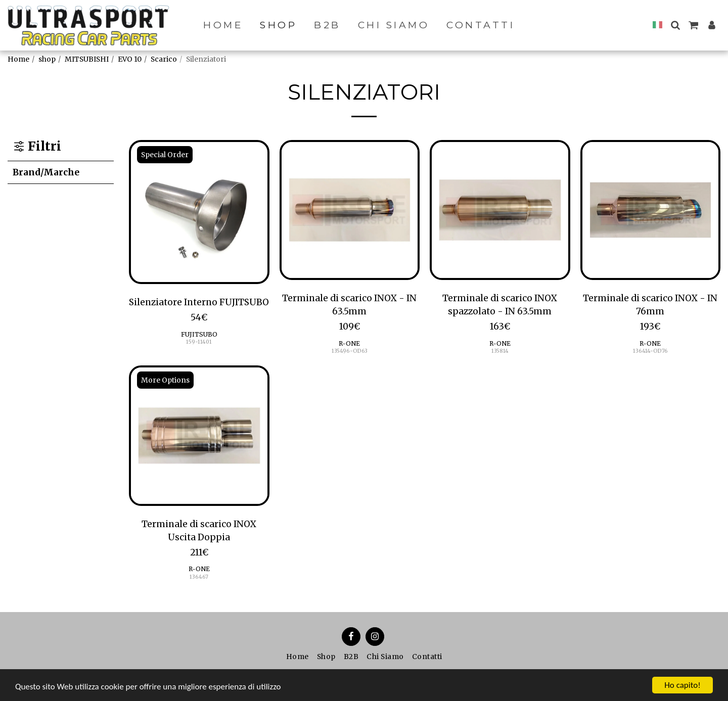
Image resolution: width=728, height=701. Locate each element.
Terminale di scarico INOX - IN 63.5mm (349, 305)
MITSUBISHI (87, 59)
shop (47, 59)
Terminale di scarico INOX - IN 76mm (650, 305)
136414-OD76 (650, 351)
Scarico (164, 59)
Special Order (165, 155)
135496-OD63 (350, 351)
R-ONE (349, 343)
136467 (199, 577)
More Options (165, 380)
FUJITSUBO (199, 334)
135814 (500, 351)
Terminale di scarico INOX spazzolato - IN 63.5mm (500, 305)
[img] (199, 212)
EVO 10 (130, 59)
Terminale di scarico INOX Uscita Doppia (199, 531)
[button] (675, 25)
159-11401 (199, 342)
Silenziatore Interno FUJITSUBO (199, 302)
